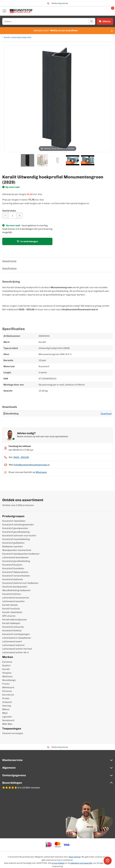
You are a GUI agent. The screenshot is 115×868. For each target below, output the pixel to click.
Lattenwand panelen (13, 601)
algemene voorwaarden (81, 863)
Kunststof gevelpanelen (15, 528)
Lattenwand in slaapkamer (17, 638)
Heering (7, 706)
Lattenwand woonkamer (15, 557)
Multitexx (7, 676)
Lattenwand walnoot (13, 645)
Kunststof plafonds (13, 579)
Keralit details (10, 605)
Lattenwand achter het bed (17, 649)
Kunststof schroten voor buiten (19, 536)
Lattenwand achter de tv (16, 652)
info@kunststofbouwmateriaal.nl (32, 465)
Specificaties (9, 268)
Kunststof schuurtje (13, 627)
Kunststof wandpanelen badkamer (21, 554)
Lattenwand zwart (12, 641)
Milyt (5, 713)
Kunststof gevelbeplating (16, 532)
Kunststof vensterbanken (16, 576)
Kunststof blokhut (12, 631)
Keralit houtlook (11, 609)
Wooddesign (9, 680)
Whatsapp (41, 472)
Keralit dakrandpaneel (15, 620)
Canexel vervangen (13, 733)
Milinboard (8, 687)
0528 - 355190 (21, 457)
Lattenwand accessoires (16, 598)
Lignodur (7, 717)
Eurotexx (7, 662)
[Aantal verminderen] (5, 216)
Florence (7, 691)
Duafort (6, 666)
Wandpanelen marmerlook (17, 550)
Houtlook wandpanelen (15, 587)
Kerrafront (8, 695)
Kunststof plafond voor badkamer (20, 583)
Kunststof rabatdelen (14, 521)
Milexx (6, 709)
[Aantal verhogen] (20, 216)
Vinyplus (7, 673)
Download (106, 414)
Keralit (6, 669)
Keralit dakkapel (11, 623)
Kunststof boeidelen (13, 568)
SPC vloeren (9, 616)
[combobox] (49, 21)
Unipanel (7, 702)
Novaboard (8, 720)
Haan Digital (75, 857)
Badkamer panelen (13, 546)
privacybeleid (58, 863)
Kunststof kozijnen (12, 565)
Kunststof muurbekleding (16, 539)
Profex (6, 698)
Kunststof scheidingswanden (18, 525)
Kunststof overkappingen (16, 634)
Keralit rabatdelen (12, 612)
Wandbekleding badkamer (16, 590)
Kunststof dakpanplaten (15, 572)
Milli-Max (7, 724)
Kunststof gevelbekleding (16, 561)
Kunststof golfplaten (13, 543)
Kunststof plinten (12, 594)
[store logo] (21, 11)
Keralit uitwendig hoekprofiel (18, 37)
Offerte (105, 21)
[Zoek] (92, 21)
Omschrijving (9, 261)
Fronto (6, 684)
